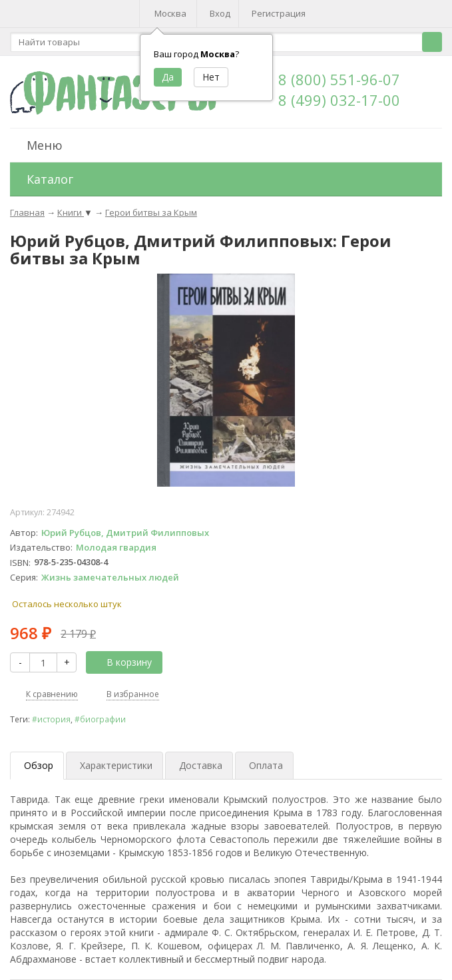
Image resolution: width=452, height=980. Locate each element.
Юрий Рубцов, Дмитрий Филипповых (125, 533)
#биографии (100, 719)
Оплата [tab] (266, 765)
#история (51, 719)
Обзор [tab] (39, 765)
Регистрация (279, 13)
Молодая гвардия (116, 547)
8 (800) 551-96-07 (339, 79)
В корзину (122, 662)
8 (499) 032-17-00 (339, 100)
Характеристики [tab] (116, 765)
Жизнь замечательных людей (110, 577)
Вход (220, 13)
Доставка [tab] (201, 765)
